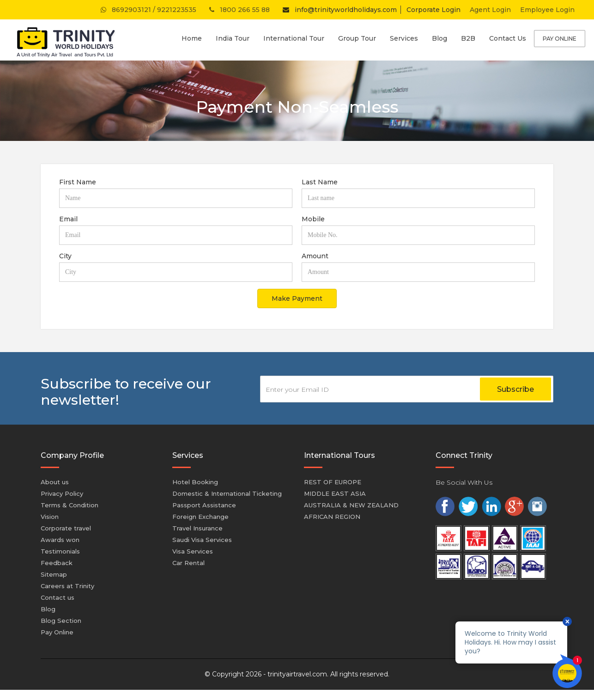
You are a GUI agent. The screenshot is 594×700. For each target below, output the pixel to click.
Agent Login (490, 10)
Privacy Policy (62, 493)
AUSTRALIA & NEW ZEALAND (351, 505)
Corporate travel (66, 528)
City (65, 256)
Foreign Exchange (200, 517)
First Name (78, 182)
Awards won (60, 540)
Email (68, 219)
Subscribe (515, 389)
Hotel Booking (195, 482)
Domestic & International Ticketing (227, 493)
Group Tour (357, 38)
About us (55, 482)
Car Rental (188, 563)
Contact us (58, 597)
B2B (468, 38)
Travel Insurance (197, 528)
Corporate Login (433, 10)
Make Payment (297, 298)
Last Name (320, 182)
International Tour (294, 38)
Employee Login (547, 10)
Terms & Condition (70, 505)
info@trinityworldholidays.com (338, 10)
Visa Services (193, 551)
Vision (50, 517)
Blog (439, 38)
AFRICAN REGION (332, 517)
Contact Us (508, 38)
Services (404, 38)
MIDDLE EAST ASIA (335, 493)
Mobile (313, 219)
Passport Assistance (204, 505)
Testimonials (60, 551)
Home (192, 38)
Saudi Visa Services (202, 540)
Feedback (57, 563)
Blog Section (61, 621)
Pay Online (560, 39)
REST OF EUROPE (333, 482)
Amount (315, 256)
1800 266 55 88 (239, 10)
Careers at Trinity (67, 586)
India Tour (233, 38)
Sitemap (54, 574)
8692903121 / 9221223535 (148, 10)
